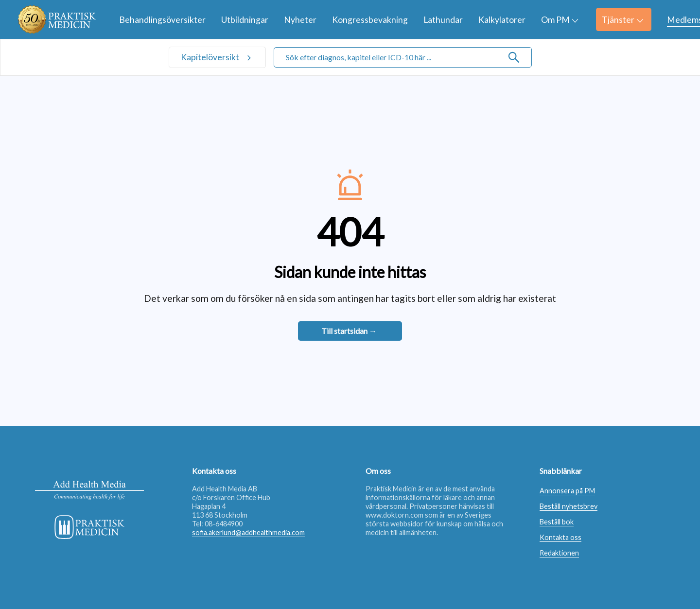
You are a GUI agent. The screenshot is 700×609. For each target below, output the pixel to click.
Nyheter (300, 20)
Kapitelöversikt (211, 57)
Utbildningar (245, 20)
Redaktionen (559, 553)
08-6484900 (224, 524)
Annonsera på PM (567, 491)
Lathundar (443, 20)
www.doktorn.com (394, 515)
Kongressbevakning (370, 20)
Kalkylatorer (502, 20)
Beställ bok (557, 522)
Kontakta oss (560, 537)
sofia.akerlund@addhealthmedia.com (248, 532)
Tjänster (622, 20)
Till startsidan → (349, 331)
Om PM (560, 20)
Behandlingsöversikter (162, 20)
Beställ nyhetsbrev (569, 506)
